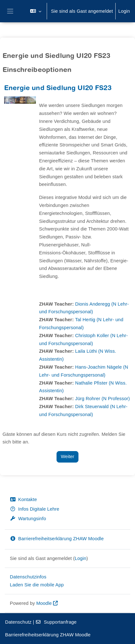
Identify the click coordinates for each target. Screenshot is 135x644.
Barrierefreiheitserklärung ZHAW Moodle (57, 539)
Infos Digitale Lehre (35, 509)
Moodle (44, 603)
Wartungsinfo (28, 519)
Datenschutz (18, 622)
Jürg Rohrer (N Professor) (102, 399)
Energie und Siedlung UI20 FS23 (58, 89)
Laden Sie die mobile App (37, 585)
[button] (36, 11)
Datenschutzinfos (28, 577)
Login (124, 11)
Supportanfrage (56, 622)
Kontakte (23, 499)
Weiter (67, 456)
